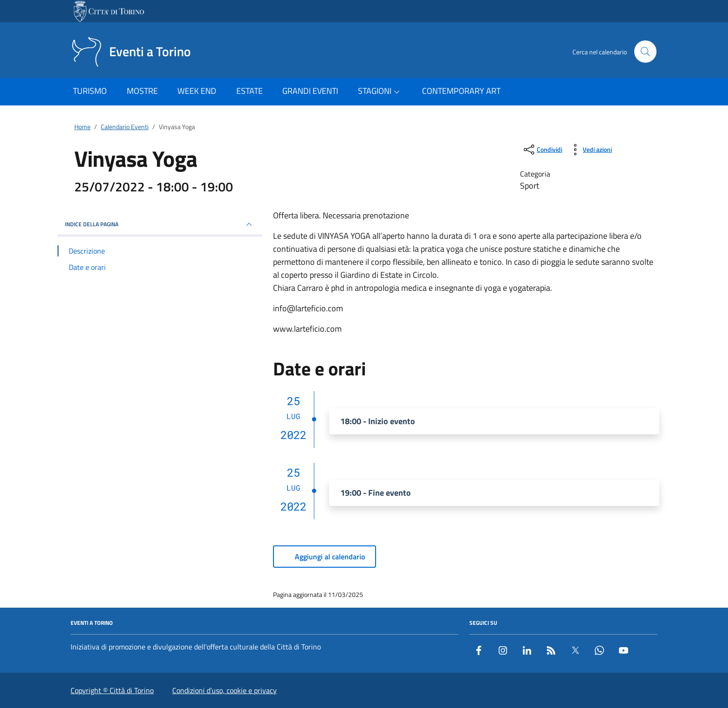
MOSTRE (142, 91)
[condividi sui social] (542, 150)
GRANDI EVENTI (310, 91)
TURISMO (90, 91)
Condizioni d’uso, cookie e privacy (224, 690)
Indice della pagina (160, 224)
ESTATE (250, 91)
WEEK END (197, 91)
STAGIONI (380, 91)
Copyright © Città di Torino (112, 690)
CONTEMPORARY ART (461, 91)
